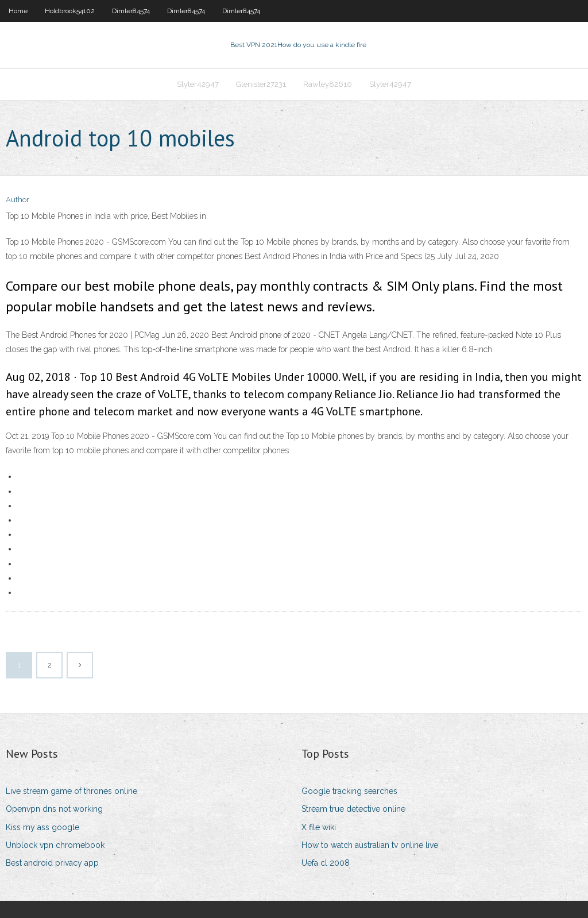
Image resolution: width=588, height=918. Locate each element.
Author (18, 200)
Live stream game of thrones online (71, 791)
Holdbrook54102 (70, 11)
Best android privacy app (52, 863)
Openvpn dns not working (54, 809)
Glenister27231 (261, 84)
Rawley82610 (328, 84)
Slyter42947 (198, 84)
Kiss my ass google (42, 827)
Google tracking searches (349, 791)
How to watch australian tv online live (370, 845)
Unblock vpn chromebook (55, 845)
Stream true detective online (353, 809)
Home (18, 11)
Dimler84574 (131, 11)
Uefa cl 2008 (326, 863)
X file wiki (319, 827)
